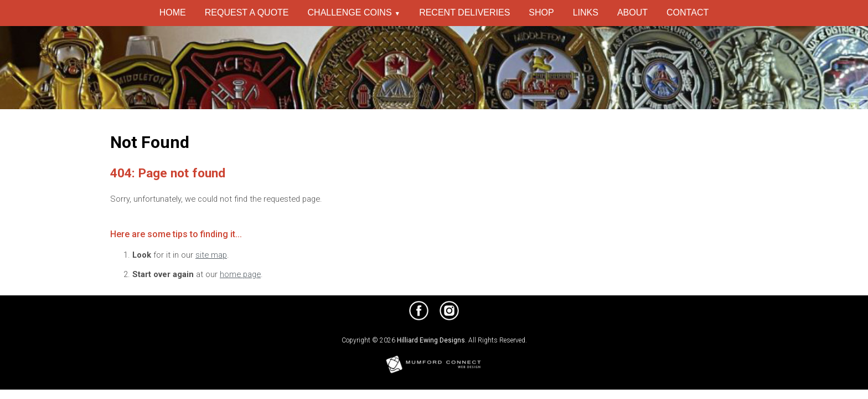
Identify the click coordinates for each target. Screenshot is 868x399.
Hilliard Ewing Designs (431, 340)
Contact (688, 12)
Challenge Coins (350, 12)
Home (173, 12)
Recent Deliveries (464, 12)
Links (586, 12)
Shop (541, 12)
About (632, 12)
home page (240, 274)
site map (211, 255)
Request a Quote (247, 12)
